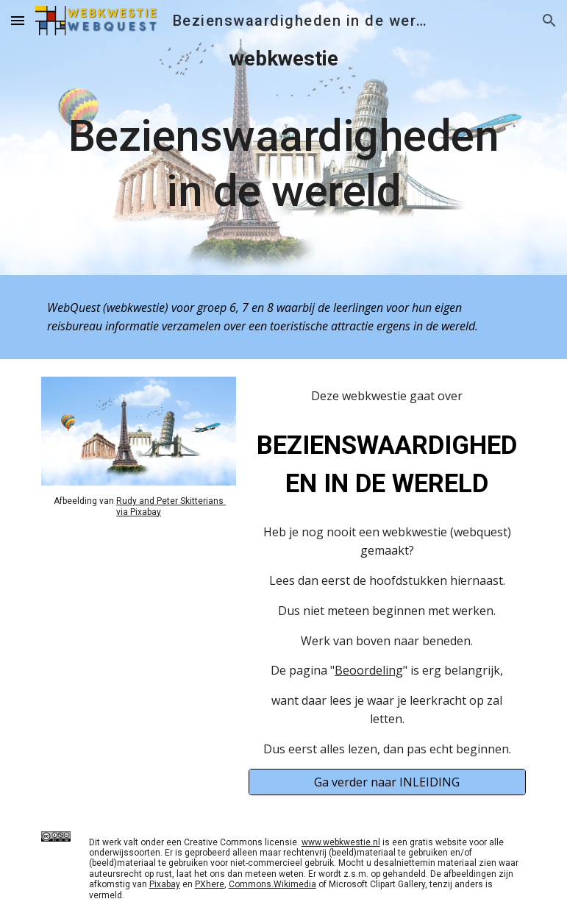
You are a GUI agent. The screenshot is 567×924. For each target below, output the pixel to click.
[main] (283, 138)
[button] (18, 20)
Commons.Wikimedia (272, 884)
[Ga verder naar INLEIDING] (387, 782)
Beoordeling (369, 670)
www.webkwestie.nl (341, 842)
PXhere (210, 884)
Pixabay (165, 884)
